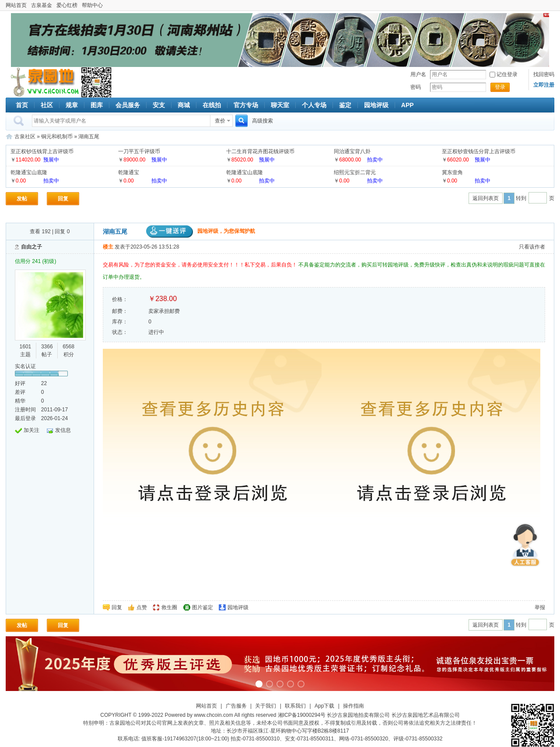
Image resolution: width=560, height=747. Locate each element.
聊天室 (280, 105)
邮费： (120, 311)
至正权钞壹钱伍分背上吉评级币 (479, 151)
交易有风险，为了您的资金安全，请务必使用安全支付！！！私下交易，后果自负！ (201, 265)
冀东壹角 (452, 172)
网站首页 (16, 5)
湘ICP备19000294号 (302, 715)
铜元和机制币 (57, 137)
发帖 (22, 199)
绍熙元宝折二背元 (355, 172)
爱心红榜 (67, 5)
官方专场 (246, 105)
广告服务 (236, 706)
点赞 (142, 607)
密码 (416, 87)
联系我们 (295, 706)
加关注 (31, 430)
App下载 (324, 706)
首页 (22, 105)
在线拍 (212, 105)
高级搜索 (262, 121)
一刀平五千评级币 (139, 151)
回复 (63, 199)
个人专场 (314, 105)
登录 (500, 87)
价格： (120, 299)
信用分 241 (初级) (36, 261)
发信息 (63, 430)
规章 (72, 105)
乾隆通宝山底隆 (29, 172)
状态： (120, 332)
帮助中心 (92, 5)
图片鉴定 (203, 607)
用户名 (418, 74)
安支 (159, 105)
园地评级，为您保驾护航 (201, 231)
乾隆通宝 (129, 172)
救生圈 (169, 607)
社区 (47, 105)
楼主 (108, 247)
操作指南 (353, 706)
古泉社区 (43, 82)
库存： (120, 322)
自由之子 (31, 247)
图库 (97, 105)
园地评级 (376, 105)
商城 (184, 105)
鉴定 (345, 105)
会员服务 (128, 105)
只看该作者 (532, 247)
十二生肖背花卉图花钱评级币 (260, 151)
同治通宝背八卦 (352, 151)
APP (408, 105)
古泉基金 (42, 5)
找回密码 (544, 74)
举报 (540, 607)
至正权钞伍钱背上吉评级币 (42, 151)
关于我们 (266, 706)
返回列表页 (486, 198)
